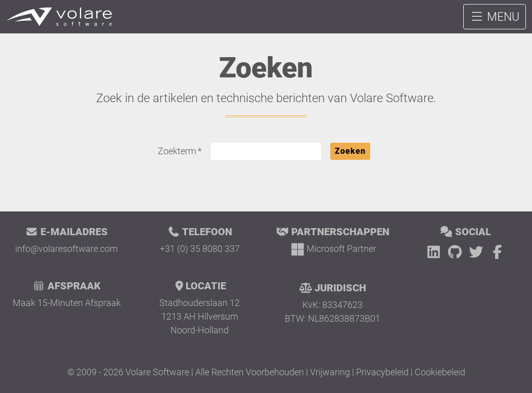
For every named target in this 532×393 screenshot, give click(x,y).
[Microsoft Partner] (332, 249)
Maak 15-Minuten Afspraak (67, 303)
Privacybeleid (382, 372)
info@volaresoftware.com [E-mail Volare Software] (66, 249)
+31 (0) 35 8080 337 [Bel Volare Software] (200, 249)
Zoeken (350, 151)
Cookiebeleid (440, 372)
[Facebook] (497, 252)
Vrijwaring (330, 372)
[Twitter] (478, 252)
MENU (495, 17)
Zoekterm (177, 151)
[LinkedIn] (435, 252)
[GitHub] (457, 252)
